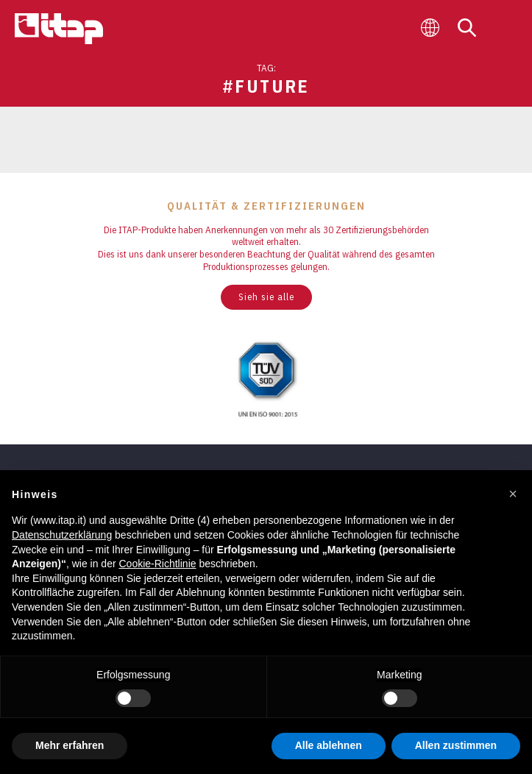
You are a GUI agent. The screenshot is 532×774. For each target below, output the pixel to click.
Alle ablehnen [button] (329, 745)
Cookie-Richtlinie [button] (157, 564)
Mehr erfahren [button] (70, 745)
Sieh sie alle (266, 297)
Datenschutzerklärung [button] (62, 535)
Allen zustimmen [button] (456, 745)
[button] (513, 494)
